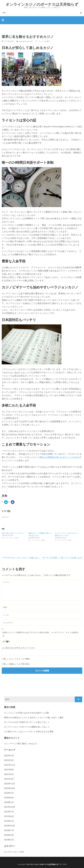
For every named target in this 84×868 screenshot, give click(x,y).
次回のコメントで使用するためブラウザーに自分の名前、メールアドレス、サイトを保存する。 (41, 634)
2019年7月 (9, 812)
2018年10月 (10, 826)
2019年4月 (9, 816)
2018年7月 (9, 830)
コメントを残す (44, 41)
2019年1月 (9, 821)
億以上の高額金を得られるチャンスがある (59, 457)
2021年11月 (10, 765)
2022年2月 (9, 760)
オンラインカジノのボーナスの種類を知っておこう (27, 727)
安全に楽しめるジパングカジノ (13, 533)
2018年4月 (9, 835)
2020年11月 (10, 784)
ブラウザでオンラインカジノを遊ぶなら (21, 558)
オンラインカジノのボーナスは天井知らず (42, 4)
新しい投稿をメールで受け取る (17, 664)
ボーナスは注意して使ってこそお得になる (62, 558)
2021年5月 (9, 774)
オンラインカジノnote (14, 852)
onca (31, 743)
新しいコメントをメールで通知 (17, 659)
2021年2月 (9, 779)
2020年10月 (10, 788)
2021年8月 (9, 770)
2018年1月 (9, 840)
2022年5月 (9, 756)
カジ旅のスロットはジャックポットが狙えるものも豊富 (29, 731)
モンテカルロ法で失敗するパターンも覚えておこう (27, 722)
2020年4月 (9, 798)
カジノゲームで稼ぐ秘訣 (15, 743)
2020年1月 (9, 802)
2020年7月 (9, 793)
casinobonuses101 (26, 41)
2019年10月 (10, 807)
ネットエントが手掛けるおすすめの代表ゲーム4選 (26, 713)
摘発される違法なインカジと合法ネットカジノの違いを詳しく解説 (34, 717)
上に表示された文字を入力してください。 (19, 648)
